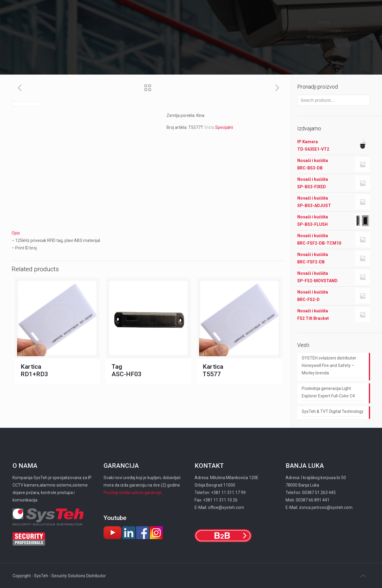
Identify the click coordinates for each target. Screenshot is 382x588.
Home (325, 22)
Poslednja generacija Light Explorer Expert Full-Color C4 (328, 392)
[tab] (148, 233)
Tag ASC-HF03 (127, 370)
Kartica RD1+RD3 (34, 370)
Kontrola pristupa (325, 30)
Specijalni (313, 45)
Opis (16, 233)
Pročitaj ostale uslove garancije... (134, 493)
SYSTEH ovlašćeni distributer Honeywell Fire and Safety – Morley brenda (329, 365)
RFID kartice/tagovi (325, 37)
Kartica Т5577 (213, 370)
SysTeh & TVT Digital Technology (333, 411)
